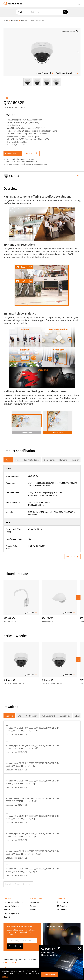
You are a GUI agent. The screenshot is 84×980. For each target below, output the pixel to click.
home (6, 21)
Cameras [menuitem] (24, 21)
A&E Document (48, 716)
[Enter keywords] (46, 12)
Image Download (45, 73)
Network (63, 460)
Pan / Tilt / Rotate (32, 460)
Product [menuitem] (21, 12)
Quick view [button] (31, 612)
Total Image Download (67, 73)
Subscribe (15, 946)
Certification (32, 716)
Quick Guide (65, 716)
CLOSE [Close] (81, 947)
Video (8, 460)
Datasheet (32, 153)
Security (75, 460)
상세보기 (5, 977)
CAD (20, 716)
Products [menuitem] (14, 21)
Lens (17, 460)
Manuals (9, 716)
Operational (49, 460)
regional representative (28, 161)
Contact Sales (13, 153)
